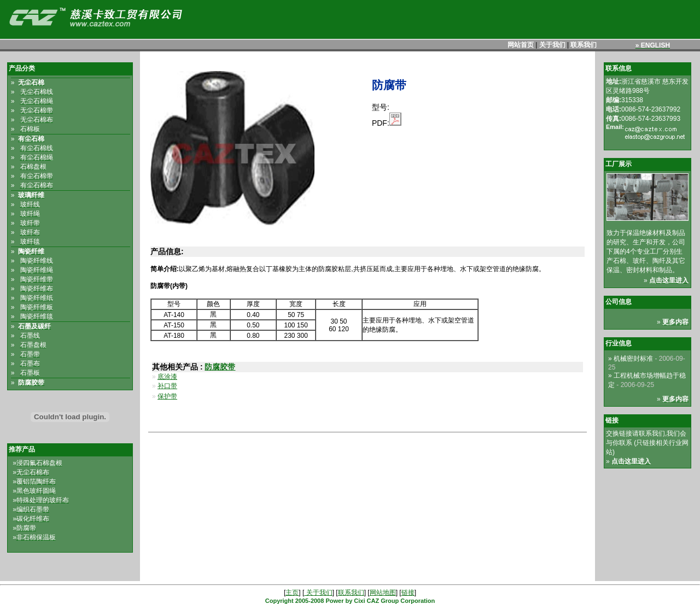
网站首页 (521, 45)
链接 (408, 593)
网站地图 (383, 593)
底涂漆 (167, 377)
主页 (292, 593)
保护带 (167, 396)
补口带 (167, 386)
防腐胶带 (220, 367)
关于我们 (552, 45)
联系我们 (584, 45)
